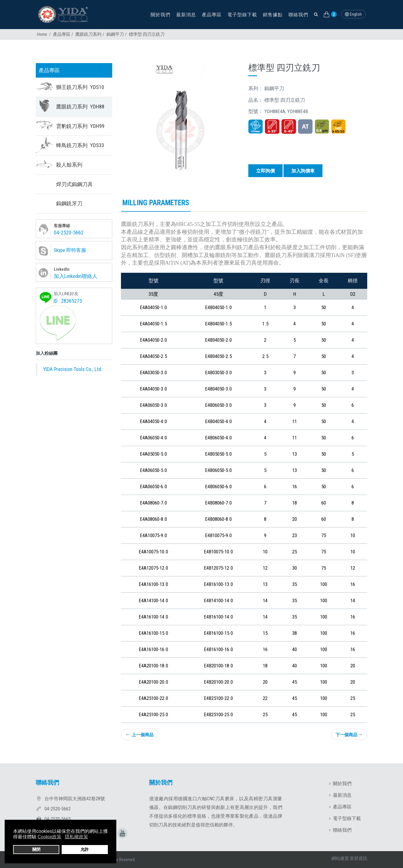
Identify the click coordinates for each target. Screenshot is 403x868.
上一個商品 (139, 734)
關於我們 (161, 15)
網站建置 (340, 858)
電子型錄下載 (242, 15)
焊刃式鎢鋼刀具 (74, 184)
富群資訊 (359, 858)
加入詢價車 (303, 171)
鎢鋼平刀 (115, 34)
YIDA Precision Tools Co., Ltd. (73, 369)
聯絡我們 (298, 15)
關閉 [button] (36, 849)
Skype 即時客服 (70, 250)
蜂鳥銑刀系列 (80, 145)
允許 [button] (85, 849)
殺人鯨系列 (69, 165)
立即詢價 (265, 171)
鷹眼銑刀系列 (88, 34)
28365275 (72, 301)
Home (42, 34)
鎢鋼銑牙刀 (69, 203)
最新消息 (186, 15)
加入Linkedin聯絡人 (76, 276)
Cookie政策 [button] (49, 837)
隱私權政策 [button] (76, 837)
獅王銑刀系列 (80, 87)
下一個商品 (349, 734)
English (353, 14)
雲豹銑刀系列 (80, 126)
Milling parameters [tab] (156, 203)
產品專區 (212, 15)
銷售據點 (273, 15)
